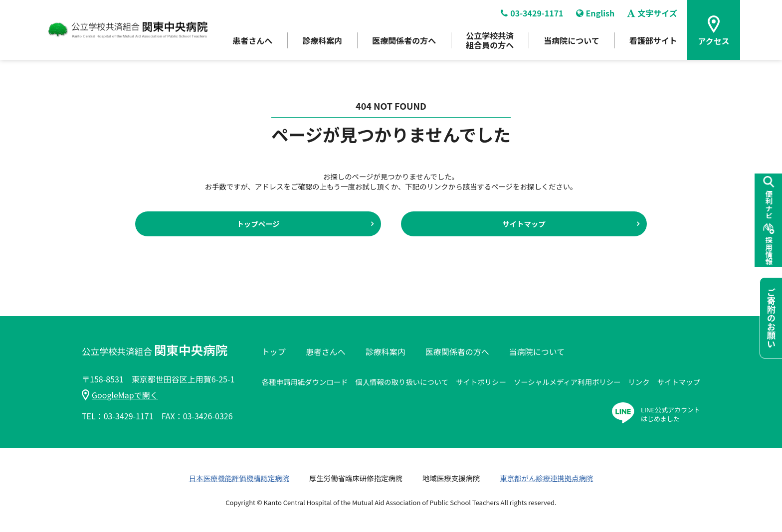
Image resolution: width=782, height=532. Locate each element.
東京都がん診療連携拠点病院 (546, 478)
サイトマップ (524, 224)
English (595, 13)
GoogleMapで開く (120, 395)
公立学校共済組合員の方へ (490, 40)
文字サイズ (652, 13)
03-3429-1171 (532, 13)
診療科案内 (322, 40)
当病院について (572, 40)
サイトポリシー (481, 382)
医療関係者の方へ (404, 40)
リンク (639, 382)
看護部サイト (653, 40)
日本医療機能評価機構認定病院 (239, 478)
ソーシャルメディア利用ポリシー (567, 382)
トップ (274, 352)
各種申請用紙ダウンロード (305, 382)
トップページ (258, 224)
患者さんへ (252, 40)
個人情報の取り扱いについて (402, 382)
